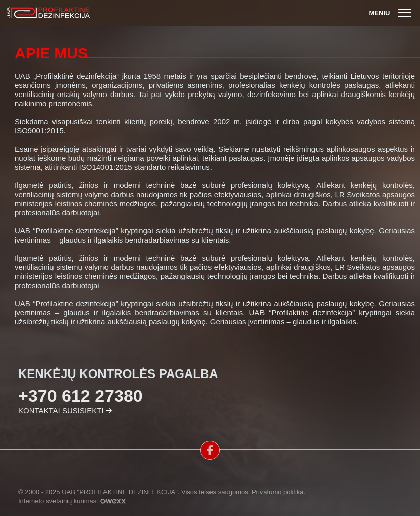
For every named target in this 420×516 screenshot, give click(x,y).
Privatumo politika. (279, 492)
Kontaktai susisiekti (61, 411)
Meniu (391, 13)
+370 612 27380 (81, 396)
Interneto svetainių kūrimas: (72, 501)
